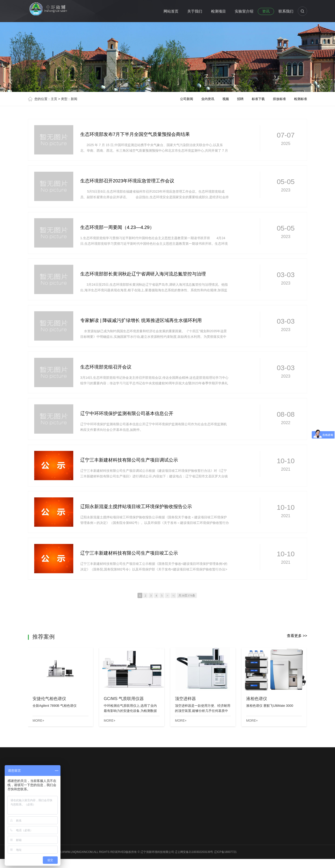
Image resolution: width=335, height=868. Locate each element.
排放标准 (279, 99)
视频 (226, 99)
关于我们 (195, 11)
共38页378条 (187, 595)
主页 (54, 99)
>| (173, 595)
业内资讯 (208, 99)
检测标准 (301, 99)
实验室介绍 (244, 11)
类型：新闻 (69, 99)
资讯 (266, 11)
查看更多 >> (297, 636)
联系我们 (286, 11)
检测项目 (218, 11)
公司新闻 (187, 99)
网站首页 (171, 11)
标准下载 (258, 99)
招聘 (240, 99)
